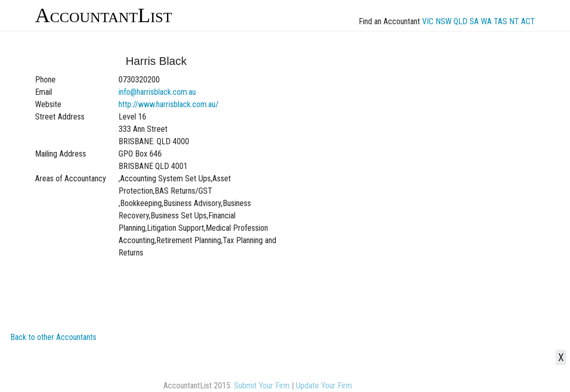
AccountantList (104, 15)
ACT (528, 21)
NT (514, 21)
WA (486, 21)
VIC (428, 21)
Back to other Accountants (53, 337)
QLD (460, 21)
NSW (443, 21)
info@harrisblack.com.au (157, 92)
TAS (500, 21)
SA (474, 21)
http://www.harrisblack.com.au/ (169, 104)
